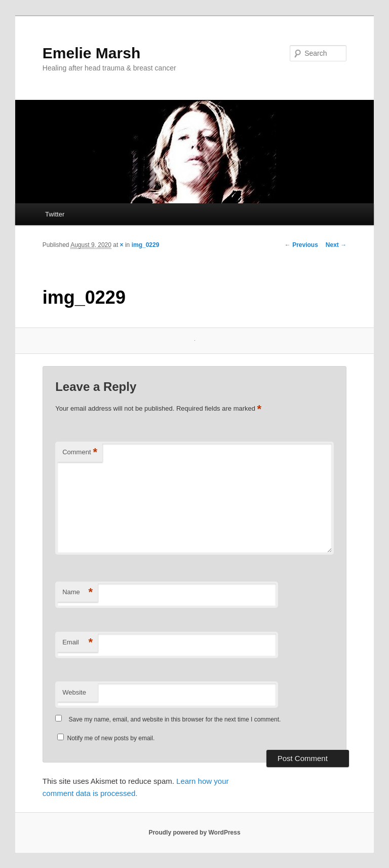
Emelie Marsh (91, 53)
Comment (80, 453)
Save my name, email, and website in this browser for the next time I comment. (175, 719)
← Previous (301, 245)
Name (77, 592)
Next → (336, 245)
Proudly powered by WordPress (194, 833)
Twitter (55, 214)
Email (77, 643)
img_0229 (146, 245)
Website (74, 692)
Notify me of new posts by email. (111, 738)
